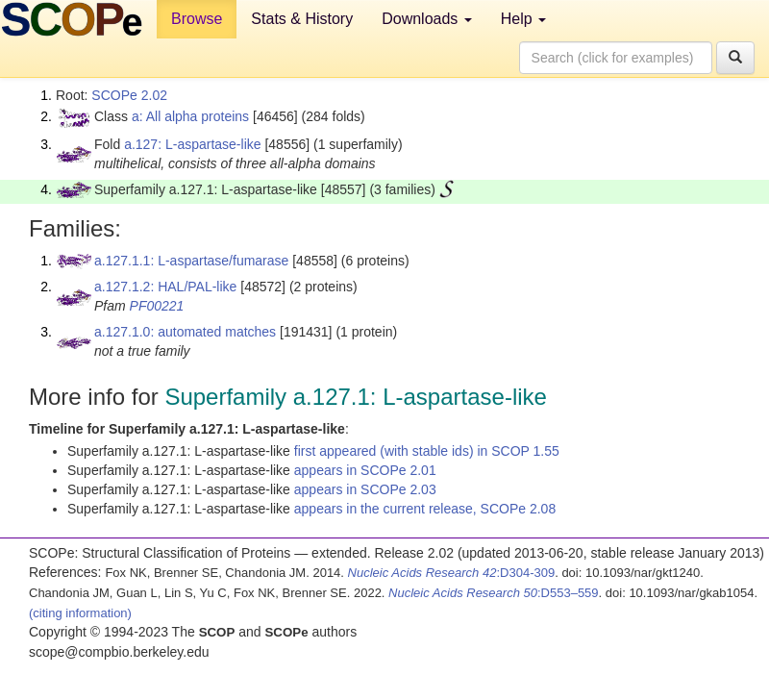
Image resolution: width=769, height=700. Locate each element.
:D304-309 (452, 573)
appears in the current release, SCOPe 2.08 (425, 509)
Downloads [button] (427, 19)
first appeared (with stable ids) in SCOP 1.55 (427, 451)
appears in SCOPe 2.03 (365, 489)
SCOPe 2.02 (129, 95)
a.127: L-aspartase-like (192, 144)
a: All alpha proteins (190, 116)
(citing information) (80, 613)
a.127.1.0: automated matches (185, 332)
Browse (197, 19)
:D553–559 (494, 593)
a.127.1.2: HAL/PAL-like (165, 287)
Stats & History (302, 19)
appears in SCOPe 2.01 (365, 470)
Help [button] (523, 19)
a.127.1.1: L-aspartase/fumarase (191, 261)
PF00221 (157, 306)
